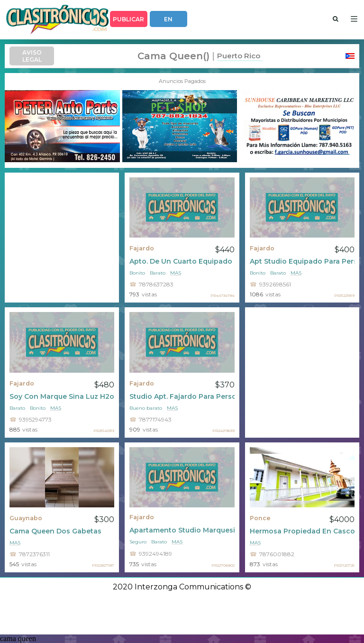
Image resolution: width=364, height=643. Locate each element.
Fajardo (142, 248)
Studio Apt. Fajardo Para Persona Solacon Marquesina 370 (182, 396)
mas (176, 273)
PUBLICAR (128, 19)
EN (168, 19)
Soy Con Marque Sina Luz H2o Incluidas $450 (62, 396)
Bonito (137, 273)
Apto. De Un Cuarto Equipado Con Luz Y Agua (182, 261)
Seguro (138, 542)
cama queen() (173, 56)
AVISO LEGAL (32, 56)
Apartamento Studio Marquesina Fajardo (182, 530)
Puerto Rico (239, 56)
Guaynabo (26, 518)
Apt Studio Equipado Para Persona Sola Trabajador (302, 261)
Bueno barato (146, 408)
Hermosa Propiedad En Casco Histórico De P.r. (302, 531)
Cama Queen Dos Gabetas (55, 531)
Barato (158, 273)
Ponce (260, 518)
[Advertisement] (62, 238)
